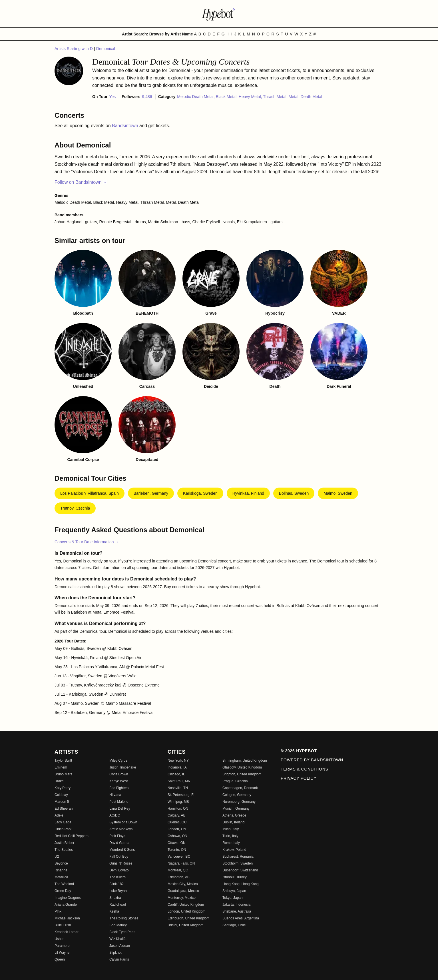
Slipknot (115, 953)
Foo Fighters (119, 788)
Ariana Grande (66, 905)
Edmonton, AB (179, 877)
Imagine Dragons (68, 898)
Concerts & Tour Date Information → (87, 542)
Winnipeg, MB (178, 802)
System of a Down (123, 822)
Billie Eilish (63, 925)
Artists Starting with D (74, 49)
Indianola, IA (177, 767)
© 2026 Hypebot (299, 751)
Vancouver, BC (179, 857)
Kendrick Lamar (67, 932)
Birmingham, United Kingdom (245, 761)
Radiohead (118, 905)
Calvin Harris (119, 959)
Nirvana (115, 795)
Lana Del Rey (120, 809)
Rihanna (61, 870)
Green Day (63, 891)
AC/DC (115, 815)
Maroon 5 (62, 802)
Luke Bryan (118, 891)
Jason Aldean (120, 946)
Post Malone (119, 802)
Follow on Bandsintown (81, 182)
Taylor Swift (63, 761)
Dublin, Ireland (233, 822)
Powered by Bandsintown (312, 760)
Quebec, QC (177, 822)
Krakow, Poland (234, 850)
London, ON (177, 829)
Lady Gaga (63, 822)
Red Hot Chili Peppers (72, 836)
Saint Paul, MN (179, 781)
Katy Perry (63, 788)
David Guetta (119, 843)
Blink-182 (116, 884)
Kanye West (118, 781)
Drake (59, 781)
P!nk (58, 911)
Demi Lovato (119, 870)
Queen (60, 959)
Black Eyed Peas (122, 932)
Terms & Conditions (305, 769)
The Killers (117, 877)
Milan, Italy (231, 829)
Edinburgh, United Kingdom (189, 918)
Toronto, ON (177, 850)
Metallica (61, 877)
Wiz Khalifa (118, 939)
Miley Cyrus (118, 761)
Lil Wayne (62, 953)
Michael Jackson (67, 918)
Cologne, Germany (237, 795)
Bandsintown (126, 126)
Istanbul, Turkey (235, 877)
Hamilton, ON (178, 809)
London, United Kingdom (186, 911)
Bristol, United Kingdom (185, 925)
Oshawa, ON (177, 836)
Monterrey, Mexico (182, 898)
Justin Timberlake (123, 767)
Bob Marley (118, 925)
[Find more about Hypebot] (219, 14)
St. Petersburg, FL (181, 795)
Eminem (61, 767)
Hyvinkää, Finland (248, 493)
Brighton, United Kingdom (242, 774)
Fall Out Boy (119, 857)
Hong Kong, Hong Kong (241, 884)
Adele (59, 815)
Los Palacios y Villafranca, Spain (90, 493)
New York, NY (178, 761)
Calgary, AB (176, 815)
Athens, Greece (234, 815)
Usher (59, 939)
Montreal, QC (178, 870)
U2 (57, 857)
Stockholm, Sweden (238, 863)
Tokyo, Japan (233, 898)
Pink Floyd (117, 836)
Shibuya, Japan (234, 891)
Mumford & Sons (122, 850)
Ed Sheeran (64, 809)
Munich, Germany (236, 809)
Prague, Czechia (235, 781)
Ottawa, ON (177, 843)
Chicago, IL (176, 774)
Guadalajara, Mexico (183, 891)
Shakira (115, 898)
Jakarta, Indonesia (236, 905)
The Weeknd (64, 884)
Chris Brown (119, 774)
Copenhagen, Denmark (240, 788)
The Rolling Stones (124, 918)
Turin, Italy (230, 836)
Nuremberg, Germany (239, 802)
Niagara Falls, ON (181, 863)
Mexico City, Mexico (183, 884)
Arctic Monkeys (121, 829)
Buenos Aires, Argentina (241, 918)
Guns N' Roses (121, 863)
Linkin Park (63, 829)
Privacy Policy (299, 778)
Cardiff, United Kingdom (186, 905)
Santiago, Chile (234, 925)
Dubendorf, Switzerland (240, 870)
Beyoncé (61, 863)
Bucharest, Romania (238, 857)
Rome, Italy (231, 843)
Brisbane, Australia (237, 911)
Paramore (62, 946)
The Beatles (64, 850)
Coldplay (61, 795)
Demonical (106, 49)
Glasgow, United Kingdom (242, 767)
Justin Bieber (64, 843)
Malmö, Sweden (338, 493)
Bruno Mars (63, 774)
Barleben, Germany (151, 493)
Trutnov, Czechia (75, 508)
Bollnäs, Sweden (294, 493)
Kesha (114, 911)
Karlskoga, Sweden (200, 493)
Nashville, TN (178, 788)
